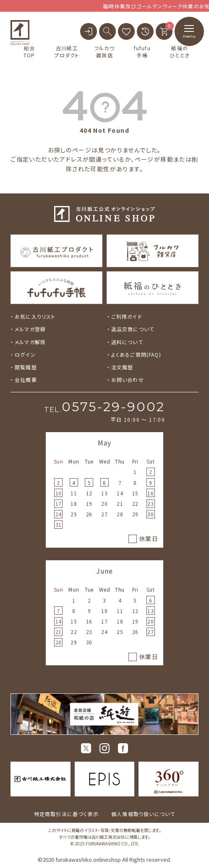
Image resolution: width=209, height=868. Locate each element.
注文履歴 (122, 367)
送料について (127, 342)
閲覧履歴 (26, 367)
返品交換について (133, 329)
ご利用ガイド (127, 316)
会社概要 (26, 380)
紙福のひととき (180, 52)
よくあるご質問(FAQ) (136, 354)
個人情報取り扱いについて (143, 814)
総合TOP (29, 52)
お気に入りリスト (35, 316)
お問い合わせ (128, 380)
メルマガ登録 (30, 329)
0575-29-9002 (113, 407)
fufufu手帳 (142, 52)
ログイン (25, 354)
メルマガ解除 (30, 342)
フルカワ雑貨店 (104, 52)
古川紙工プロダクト (67, 52)
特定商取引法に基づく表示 (66, 814)
